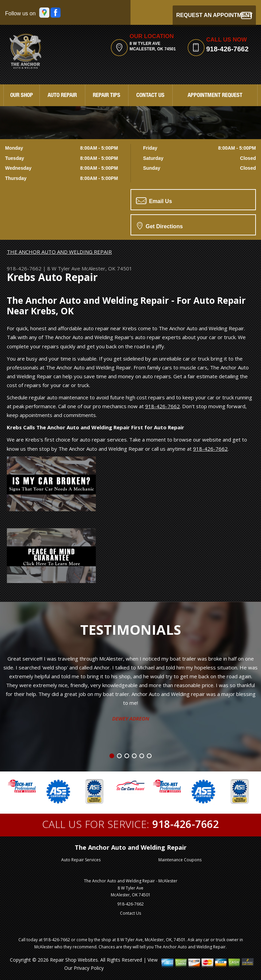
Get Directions (160, 226)
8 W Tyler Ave (64, 268)
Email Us (154, 201)
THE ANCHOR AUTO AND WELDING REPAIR (59, 252)
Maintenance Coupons (180, 860)
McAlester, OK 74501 (107, 268)
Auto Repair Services (81, 860)
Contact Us (150, 96)
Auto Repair (62, 96)
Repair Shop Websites (74, 960)
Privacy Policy (89, 968)
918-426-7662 (228, 49)
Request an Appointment (214, 15)
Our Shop (22, 96)
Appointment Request (215, 96)
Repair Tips (107, 96)
